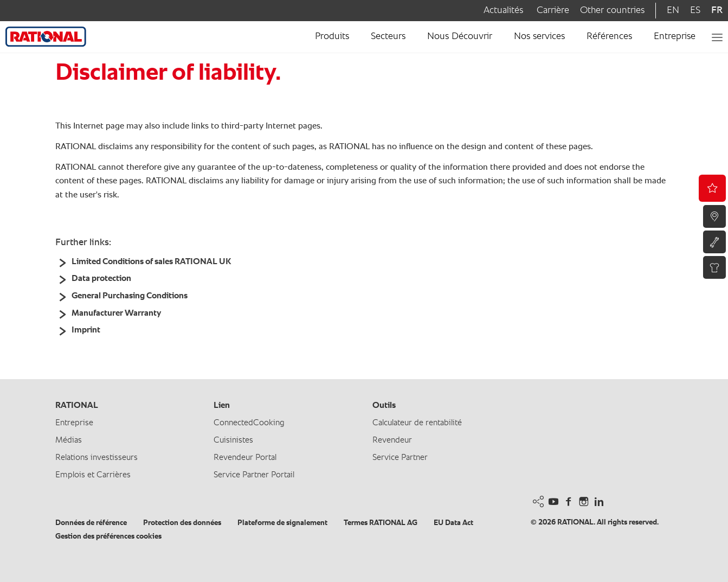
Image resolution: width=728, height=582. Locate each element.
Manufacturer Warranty (116, 314)
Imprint (86, 330)
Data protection (101, 279)
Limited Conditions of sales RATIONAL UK (151, 262)
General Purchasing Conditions (130, 296)
